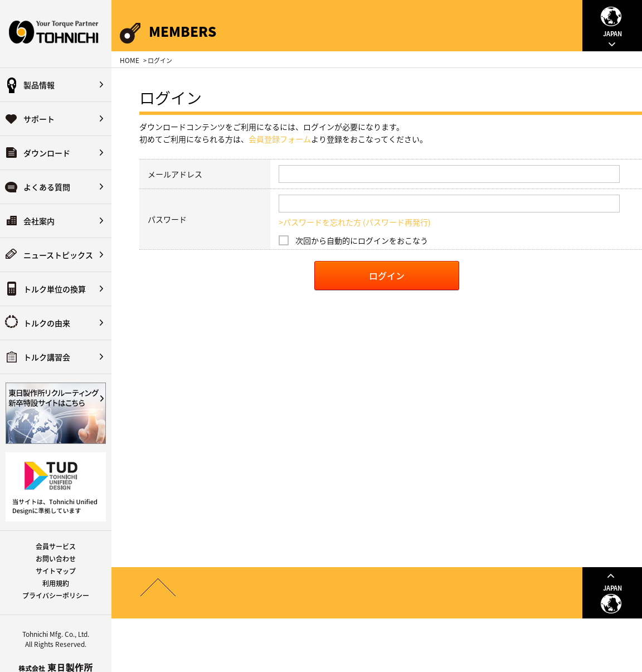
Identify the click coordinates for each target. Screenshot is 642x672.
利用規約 (56, 583)
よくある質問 (47, 187)
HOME (130, 60)
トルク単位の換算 (55, 289)
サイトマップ (56, 571)
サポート (39, 119)
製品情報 (39, 85)
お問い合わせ (56, 559)
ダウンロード (47, 153)
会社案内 (39, 221)
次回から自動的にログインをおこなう (362, 240)
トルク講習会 (47, 357)
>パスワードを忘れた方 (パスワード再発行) (355, 222)
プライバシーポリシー (56, 596)
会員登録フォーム (280, 139)
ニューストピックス (58, 255)
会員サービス (56, 547)
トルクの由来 (47, 323)
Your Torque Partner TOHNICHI (56, 34)
